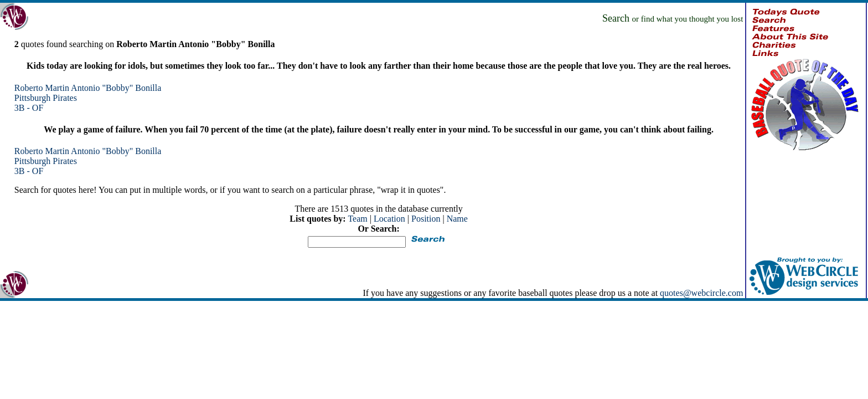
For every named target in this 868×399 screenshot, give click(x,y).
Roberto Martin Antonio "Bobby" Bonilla (88, 88)
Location (389, 219)
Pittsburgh (33, 98)
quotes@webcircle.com (701, 293)
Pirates (65, 98)
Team (357, 219)
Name (457, 219)
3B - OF (29, 108)
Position (426, 219)
